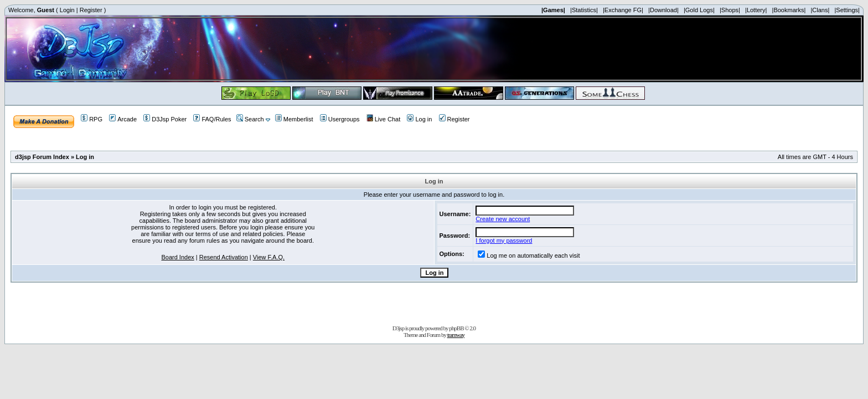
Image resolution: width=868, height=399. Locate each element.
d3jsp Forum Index (42, 157)
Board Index (177, 257)
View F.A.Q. (269, 257)
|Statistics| (584, 10)
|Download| (663, 10)
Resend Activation (224, 257)
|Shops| (730, 10)
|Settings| (847, 10)
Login (67, 10)
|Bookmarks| (789, 10)
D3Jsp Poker (165, 119)
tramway (456, 335)
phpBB (456, 328)
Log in (419, 119)
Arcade (123, 119)
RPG (92, 119)
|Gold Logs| (699, 10)
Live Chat (383, 119)
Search (250, 119)
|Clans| (820, 10)
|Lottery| (756, 10)
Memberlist (294, 119)
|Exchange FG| (623, 10)
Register (91, 10)
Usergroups (340, 119)
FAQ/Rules (212, 119)
